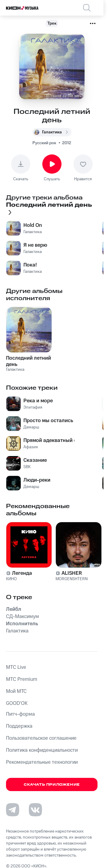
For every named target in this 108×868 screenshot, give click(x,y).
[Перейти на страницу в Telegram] (13, 810)
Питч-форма (20, 714)
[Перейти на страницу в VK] (35, 810)
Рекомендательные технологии (42, 762)
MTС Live (16, 667)
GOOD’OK (17, 703)
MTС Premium (22, 679)
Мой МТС (16, 691)
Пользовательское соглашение (41, 738)
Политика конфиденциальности (42, 750)
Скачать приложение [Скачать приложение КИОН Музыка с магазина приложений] (52, 785)
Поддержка (19, 726)
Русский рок (44, 143)
